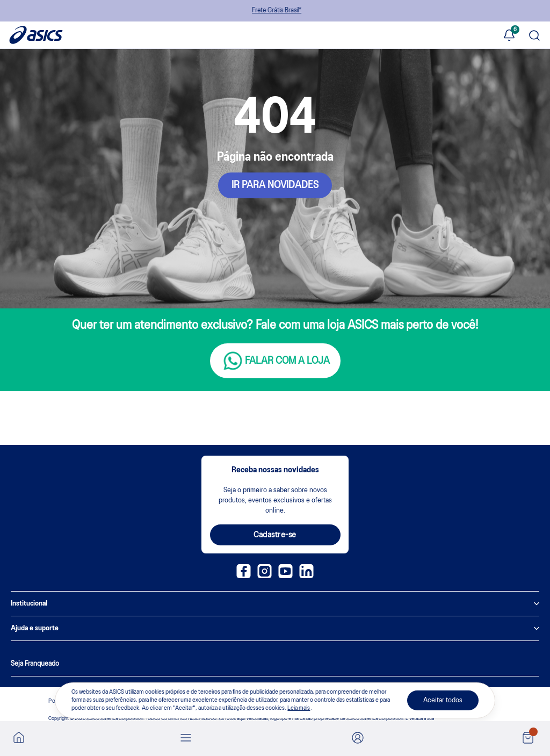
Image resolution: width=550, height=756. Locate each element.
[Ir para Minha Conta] (358, 739)
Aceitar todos (443, 700)
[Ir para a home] (19, 741)
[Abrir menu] (186, 739)
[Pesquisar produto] (534, 36)
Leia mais (299, 708)
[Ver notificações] (509, 36)
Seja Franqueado (35, 664)
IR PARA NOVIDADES (275, 185)
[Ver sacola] (528, 739)
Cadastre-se (275, 535)
